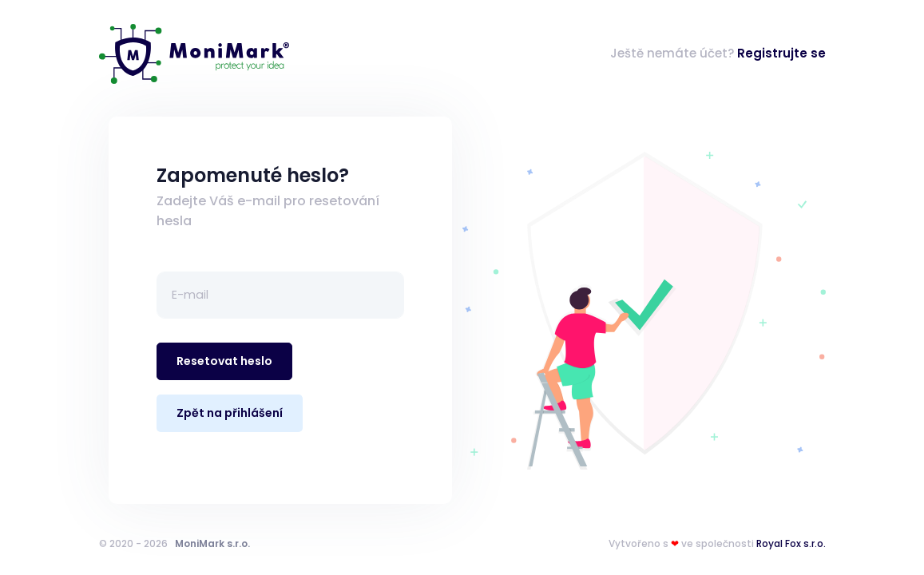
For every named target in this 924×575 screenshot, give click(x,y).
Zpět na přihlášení (230, 413)
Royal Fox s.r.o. (791, 543)
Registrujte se (781, 53)
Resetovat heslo (224, 361)
